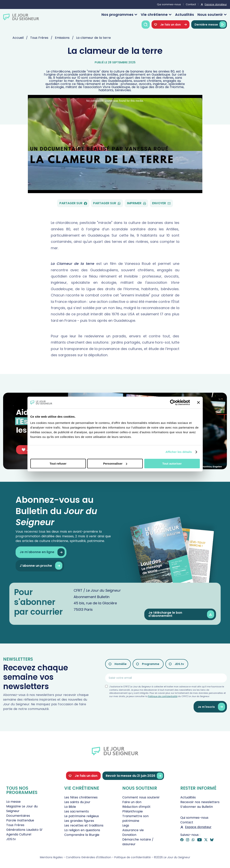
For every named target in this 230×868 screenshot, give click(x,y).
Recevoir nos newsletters (200, 802)
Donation (129, 835)
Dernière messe (210, 24)
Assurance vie (133, 830)
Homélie (121, 664)
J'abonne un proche (41, 566)
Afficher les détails (179, 452)
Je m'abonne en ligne (42, 552)
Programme (151, 664)
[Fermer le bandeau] (198, 402)
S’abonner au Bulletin (197, 807)
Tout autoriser (172, 464)
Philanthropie (133, 811)
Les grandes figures (79, 821)
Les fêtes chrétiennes (81, 797)
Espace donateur (216, 4)
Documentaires (18, 816)
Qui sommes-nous (169, 4)
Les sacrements (77, 811)
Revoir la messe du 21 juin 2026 (134, 776)
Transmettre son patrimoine (135, 818)
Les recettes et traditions (84, 825)
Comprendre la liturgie (82, 835)
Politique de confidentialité (163, 696)
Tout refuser (58, 464)
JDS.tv (179, 664)
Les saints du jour (77, 802)
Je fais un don (171, 24)
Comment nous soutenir (141, 797)
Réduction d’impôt (136, 807)
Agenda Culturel (19, 834)
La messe (13, 802)
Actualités (185, 15)
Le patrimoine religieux (82, 816)
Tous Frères (15, 825)
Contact (191, 4)
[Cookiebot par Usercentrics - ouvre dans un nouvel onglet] (173, 402)
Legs (126, 825)
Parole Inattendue (20, 820)
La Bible (70, 807)
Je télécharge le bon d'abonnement (181, 614)
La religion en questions (82, 830)
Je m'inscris (211, 707)
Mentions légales (51, 857)
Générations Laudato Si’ (24, 830)
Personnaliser (115, 464)
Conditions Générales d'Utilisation (89, 857)
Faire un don (132, 802)
